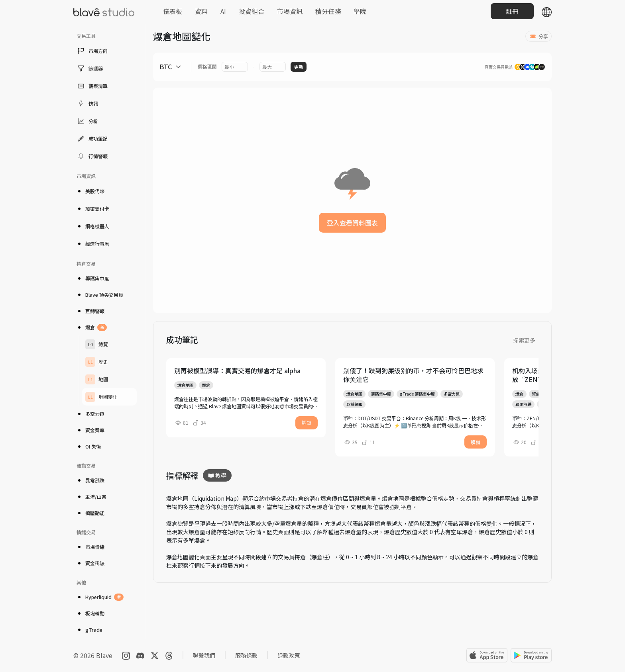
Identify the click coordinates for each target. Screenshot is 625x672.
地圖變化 (101, 397)
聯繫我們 (204, 655)
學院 (360, 11)
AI (223, 11)
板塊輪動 (90, 613)
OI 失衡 (89, 446)
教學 (217, 475)
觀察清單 (92, 86)
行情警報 (92, 156)
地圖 (97, 379)
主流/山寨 (91, 497)
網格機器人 (93, 226)
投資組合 (252, 11)
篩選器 (90, 69)
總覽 (97, 344)
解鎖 (307, 422)
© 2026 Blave (93, 655)
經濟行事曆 (93, 244)
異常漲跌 (90, 480)
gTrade (89, 630)
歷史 (97, 362)
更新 (299, 67)
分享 (539, 36)
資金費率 (90, 430)
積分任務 (328, 11)
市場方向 (92, 51)
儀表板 (173, 11)
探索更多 (524, 340)
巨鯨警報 (90, 311)
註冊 (512, 11)
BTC (166, 67)
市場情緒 (90, 547)
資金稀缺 (90, 563)
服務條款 (246, 655)
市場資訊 (290, 11)
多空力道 (90, 414)
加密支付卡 (93, 209)
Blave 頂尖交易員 (100, 295)
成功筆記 (92, 139)
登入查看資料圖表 (352, 223)
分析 (87, 121)
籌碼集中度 (93, 278)
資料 (201, 11)
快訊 (87, 104)
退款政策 (289, 655)
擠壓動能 (90, 513)
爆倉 (92, 327)
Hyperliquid (100, 597)
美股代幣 (90, 191)
